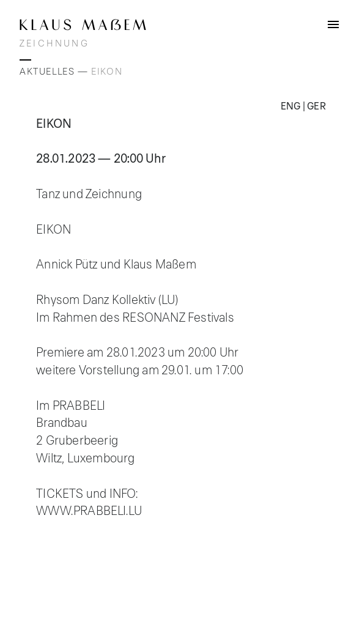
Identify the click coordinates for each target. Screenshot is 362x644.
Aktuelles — (55, 72)
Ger (316, 106)
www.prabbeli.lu (89, 511)
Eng (291, 106)
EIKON (107, 72)
